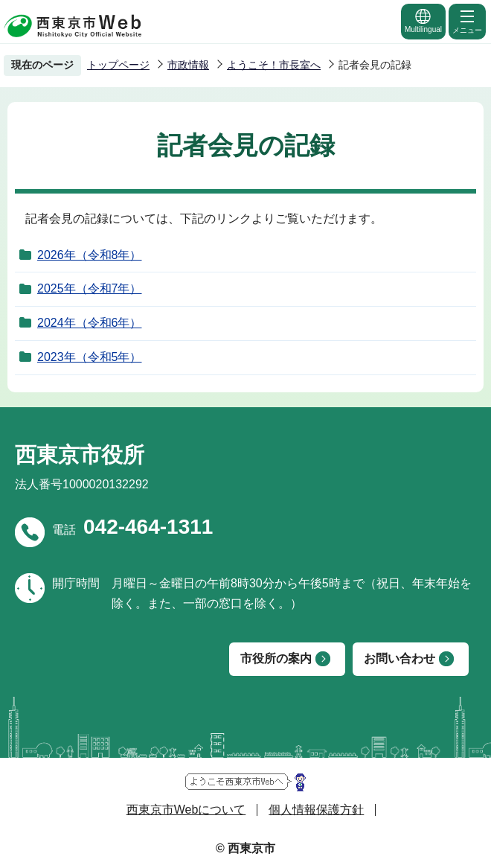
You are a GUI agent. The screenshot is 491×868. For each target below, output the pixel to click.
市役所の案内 (276, 658)
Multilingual (423, 20)
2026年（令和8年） (90, 255)
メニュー (467, 21)
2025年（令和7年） (90, 288)
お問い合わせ (399, 658)
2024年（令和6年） (90, 323)
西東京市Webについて (186, 810)
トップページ (118, 65)
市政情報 (188, 65)
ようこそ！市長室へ (274, 65)
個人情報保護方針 (316, 810)
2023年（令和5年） (90, 357)
